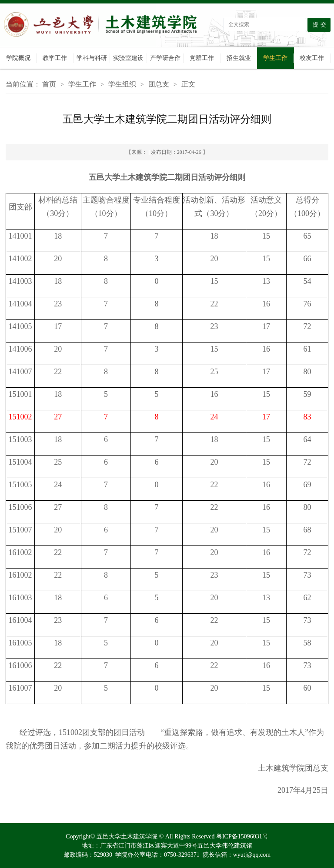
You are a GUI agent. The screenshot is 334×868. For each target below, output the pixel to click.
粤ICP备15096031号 (242, 836)
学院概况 (18, 58)
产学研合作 (165, 58)
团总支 (159, 84)
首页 (49, 84)
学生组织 (122, 84)
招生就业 (239, 58)
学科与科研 (92, 58)
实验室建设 (128, 58)
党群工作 (202, 58)
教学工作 (55, 58)
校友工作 (312, 58)
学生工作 (275, 58)
